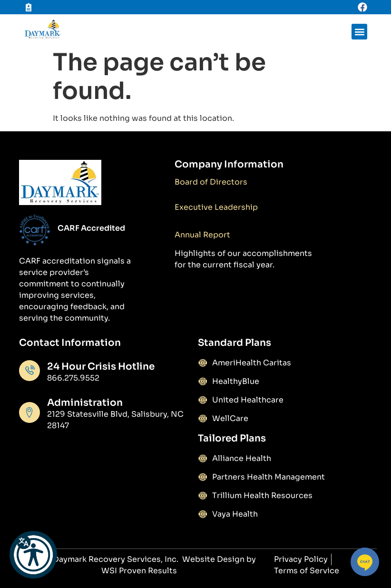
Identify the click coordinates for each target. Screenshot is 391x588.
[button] (33, 555)
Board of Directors (211, 182)
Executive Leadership (216, 207)
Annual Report (202, 235)
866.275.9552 (73, 378)
